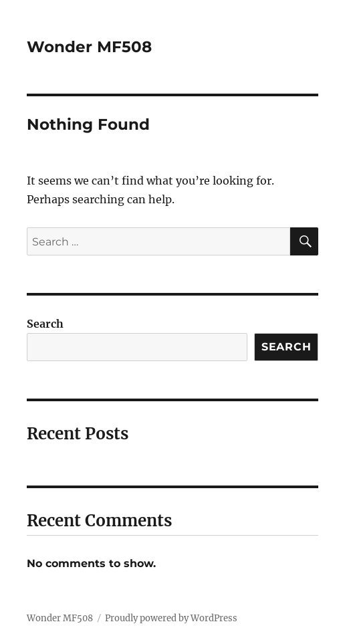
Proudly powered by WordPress (171, 618)
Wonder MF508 (89, 47)
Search (45, 324)
